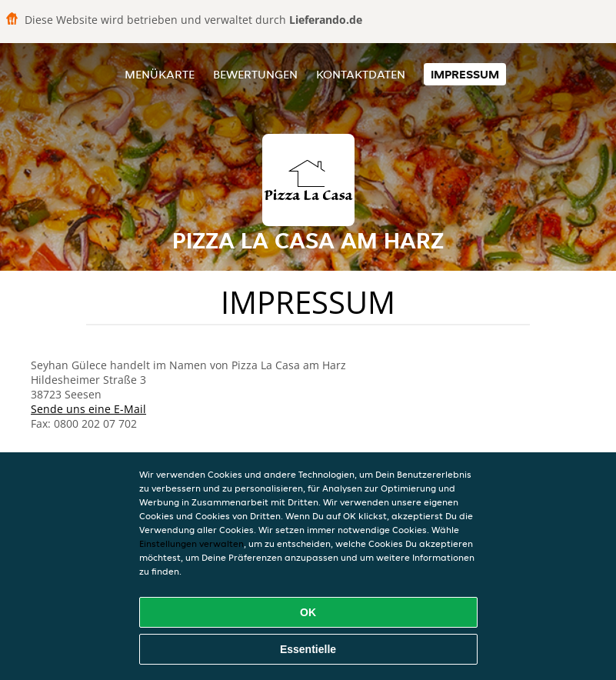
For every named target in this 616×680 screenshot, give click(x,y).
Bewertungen (255, 74)
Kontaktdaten (361, 74)
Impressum (465, 74)
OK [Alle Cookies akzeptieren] (308, 612)
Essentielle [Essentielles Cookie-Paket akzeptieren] (308, 649)
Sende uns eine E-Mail (88, 409)
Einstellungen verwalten (191, 543)
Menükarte (160, 74)
